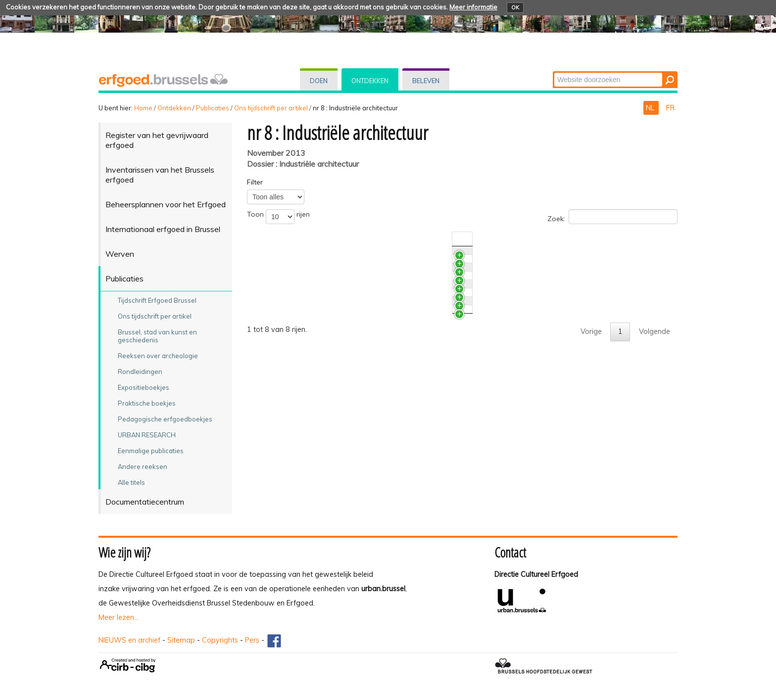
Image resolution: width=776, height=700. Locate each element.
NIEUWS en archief (129, 640)
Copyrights (220, 640)
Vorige (591, 450)
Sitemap (181, 640)
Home (143, 108)
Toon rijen (278, 217)
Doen (319, 81)
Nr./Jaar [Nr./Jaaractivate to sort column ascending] (582, 239)
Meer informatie (473, 7)
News (277, 255)
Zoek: (612, 217)
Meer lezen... (119, 617)
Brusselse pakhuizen (301, 403)
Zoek (554, 72)
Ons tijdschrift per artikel (271, 108)
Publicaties (213, 108)
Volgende (655, 450)
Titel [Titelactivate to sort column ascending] (275, 239)
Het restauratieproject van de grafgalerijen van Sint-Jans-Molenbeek (380, 302)
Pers (252, 640)
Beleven (426, 81)
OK (515, 7)
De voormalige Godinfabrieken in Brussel (334, 357)
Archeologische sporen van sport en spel (335, 274)
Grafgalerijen (289, 338)
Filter (255, 182)
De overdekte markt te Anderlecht (323, 375)
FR (670, 108)
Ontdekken (370, 81)
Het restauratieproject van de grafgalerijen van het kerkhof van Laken (382, 320)
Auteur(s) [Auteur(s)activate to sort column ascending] (629, 239)
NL (651, 108)
